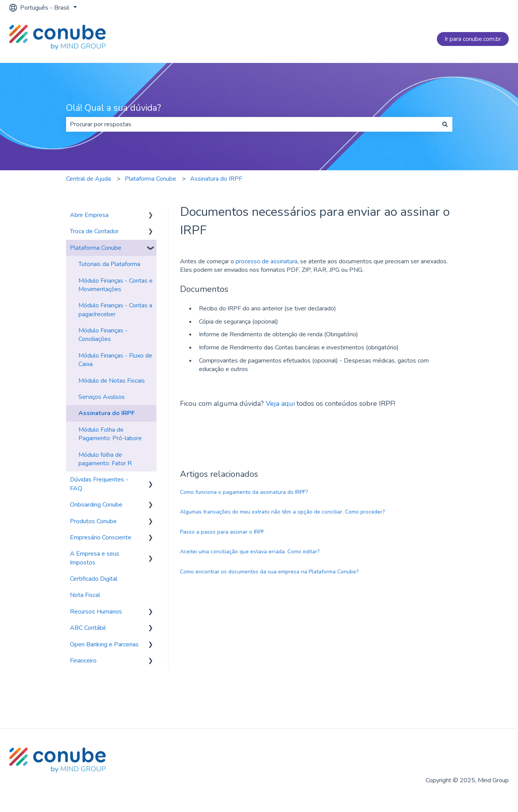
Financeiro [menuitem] (83, 661)
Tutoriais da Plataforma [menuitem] (109, 264)
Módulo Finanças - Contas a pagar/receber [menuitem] (115, 310)
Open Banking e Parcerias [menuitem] (104, 644)
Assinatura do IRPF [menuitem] (107, 413)
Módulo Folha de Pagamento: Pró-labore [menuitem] (110, 434)
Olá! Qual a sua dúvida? (114, 108)
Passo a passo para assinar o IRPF (222, 532)
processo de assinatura (267, 261)
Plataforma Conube (150, 179)
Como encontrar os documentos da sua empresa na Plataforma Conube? (269, 572)
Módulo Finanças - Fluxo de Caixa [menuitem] (115, 360)
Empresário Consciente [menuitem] (101, 537)
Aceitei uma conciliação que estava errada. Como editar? (250, 552)
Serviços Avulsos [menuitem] (102, 397)
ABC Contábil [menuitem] (88, 628)
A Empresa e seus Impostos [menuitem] (95, 558)
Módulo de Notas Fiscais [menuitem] (112, 381)
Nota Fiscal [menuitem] (85, 595)
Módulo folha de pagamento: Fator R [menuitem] (105, 459)
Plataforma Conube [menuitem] (96, 248)
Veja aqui (280, 403)
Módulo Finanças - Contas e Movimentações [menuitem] (115, 285)
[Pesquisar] (445, 124)
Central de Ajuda (88, 179)
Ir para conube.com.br (473, 39)
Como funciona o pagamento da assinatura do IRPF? (244, 492)
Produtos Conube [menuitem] (93, 521)
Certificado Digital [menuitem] (94, 579)
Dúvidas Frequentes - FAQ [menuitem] (99, 484)
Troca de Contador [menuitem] (94, 231)
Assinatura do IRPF (216, 179)
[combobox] (252, 124)
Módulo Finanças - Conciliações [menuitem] (103, 335)
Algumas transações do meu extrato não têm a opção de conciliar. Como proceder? (282, 512)
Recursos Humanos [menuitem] (96, 612)
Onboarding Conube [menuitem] (96, 505)
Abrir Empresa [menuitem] (89, 215)
